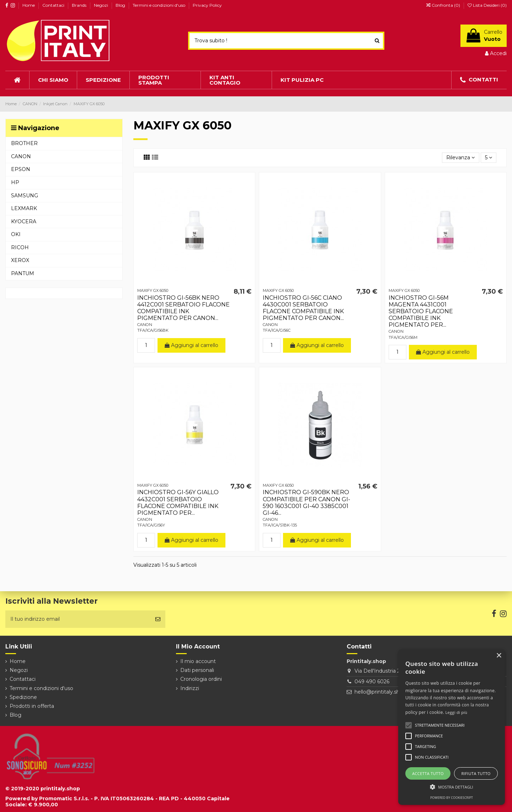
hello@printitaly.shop (380, 692)
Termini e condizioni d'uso (159, 5)
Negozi (102, 5)
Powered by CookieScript (452, 798)
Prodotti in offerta (32, 706)
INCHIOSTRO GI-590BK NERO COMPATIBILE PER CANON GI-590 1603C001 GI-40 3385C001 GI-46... (306, 503)
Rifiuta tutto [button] (476, 773)
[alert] (452, 727)
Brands (80, 5)
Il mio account (198, 661)
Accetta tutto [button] (428, 773)
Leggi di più (457, 712)
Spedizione (23, 697)
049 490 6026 (372, 682)
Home (29, 5)
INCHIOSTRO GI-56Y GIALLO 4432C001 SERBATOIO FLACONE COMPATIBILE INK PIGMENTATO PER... (178, 503)
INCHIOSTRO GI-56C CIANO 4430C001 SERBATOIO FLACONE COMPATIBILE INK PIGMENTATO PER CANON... (303, 308)
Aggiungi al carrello (191, 345)
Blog (121, 5)
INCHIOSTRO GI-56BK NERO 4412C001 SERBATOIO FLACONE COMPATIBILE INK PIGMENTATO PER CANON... (183, 308)
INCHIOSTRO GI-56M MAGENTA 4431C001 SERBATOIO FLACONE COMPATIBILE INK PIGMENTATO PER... (421, 311)
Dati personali (197, 670)
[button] (452, 787)
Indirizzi (190, 688)
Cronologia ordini (201, 679)
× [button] (499, 656)
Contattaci (54, 5)
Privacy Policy (207, 5)
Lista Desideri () (487, 5)
